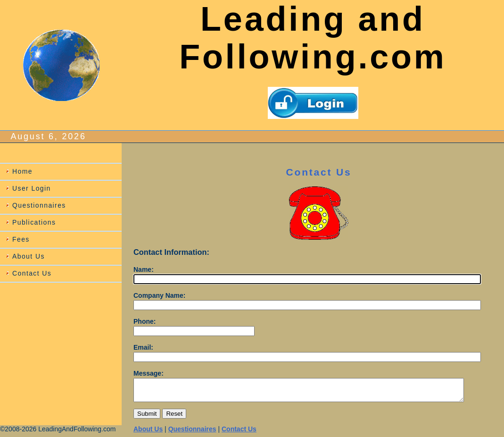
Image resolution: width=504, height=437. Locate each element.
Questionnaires (39, 205)
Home (22, 171)
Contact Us (32, 273)
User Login (32, 188)
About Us (29, 256)
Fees (21, 239)
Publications (34, 222)
